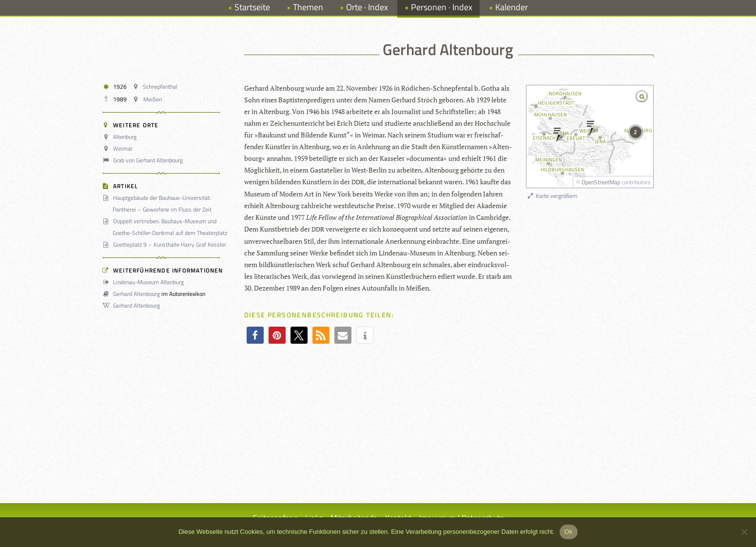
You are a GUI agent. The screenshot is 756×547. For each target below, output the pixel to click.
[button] (255, 335)
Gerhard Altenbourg (133, 294)
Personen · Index (442, 7)
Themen (308, 7)
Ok (569, 532)
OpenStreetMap (601, 182)
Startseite (252, 7)
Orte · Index (367, 7)
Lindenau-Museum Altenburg (145, 282)
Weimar (119, 148)
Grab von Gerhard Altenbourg (144, 160)
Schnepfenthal (156, 87)
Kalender (512, 7)
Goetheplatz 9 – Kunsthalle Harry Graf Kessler (166, 244)
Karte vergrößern (552, 196)
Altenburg (121, 137)
